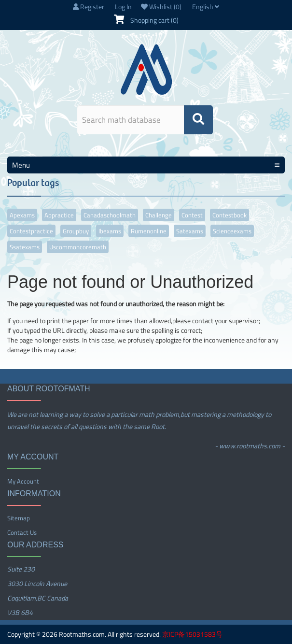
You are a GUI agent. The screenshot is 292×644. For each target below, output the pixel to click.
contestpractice (31, 231)
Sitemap (19, 518)
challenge (159, 215)
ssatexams (25, 247)
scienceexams (232, 231)
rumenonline (149, 231)
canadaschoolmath (110, 215)
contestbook (229, 215)
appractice (59, 215)
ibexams (110, 231)
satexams (190, 231)
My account (23, 481)
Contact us (22, 532)
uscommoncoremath (78, 247)
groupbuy (76, 231)
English (206, 7)
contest (192, 215)
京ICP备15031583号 (192, 634)
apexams (22, 215)
